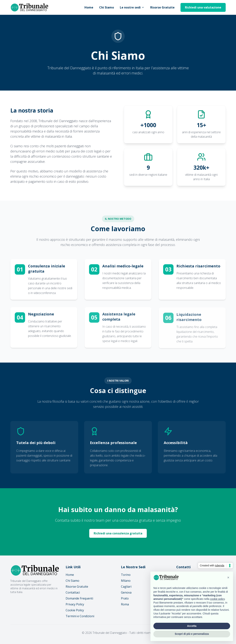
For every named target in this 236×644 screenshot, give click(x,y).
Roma (125, 604)
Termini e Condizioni (80, 616)
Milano (126, 581)
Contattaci (73, 592)
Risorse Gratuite (162, 7)
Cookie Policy (75, 610)
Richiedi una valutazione (203, 7)
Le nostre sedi (132, 7)
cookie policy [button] (217, 599)
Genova (126, 592)
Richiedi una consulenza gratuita (118, 533)
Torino (126, 575)
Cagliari (126, 587)
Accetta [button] (192, 626)
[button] (228, 577)
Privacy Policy (75, 604)
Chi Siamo (107, 7)
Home (89, 7)
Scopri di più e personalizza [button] (192, 634)
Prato (125, 598)
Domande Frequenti (79, 598)
